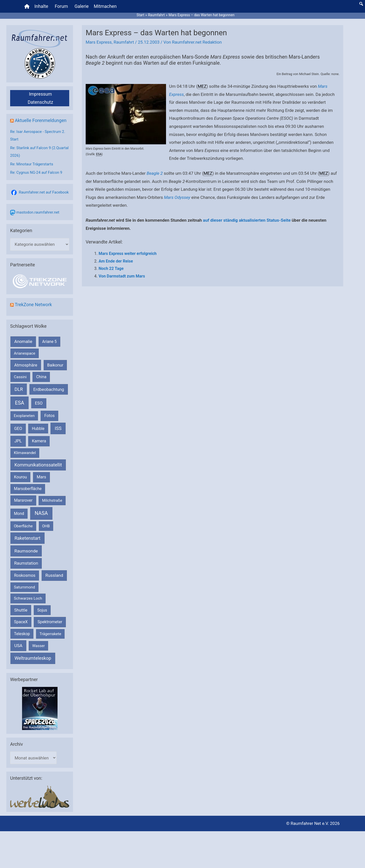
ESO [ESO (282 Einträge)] (39, 403)
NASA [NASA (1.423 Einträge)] (41, 513)
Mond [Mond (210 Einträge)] (19, 514)
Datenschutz (40, 102)
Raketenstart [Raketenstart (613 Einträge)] (27, 538)
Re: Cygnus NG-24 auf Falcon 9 (36, 172)
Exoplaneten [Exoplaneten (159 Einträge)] (24, 416)
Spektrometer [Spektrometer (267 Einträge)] (50, 622)
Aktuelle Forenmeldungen (41, 120)
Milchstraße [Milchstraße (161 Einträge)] (52, 500)
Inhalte (41, 6)
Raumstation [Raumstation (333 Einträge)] (26, 563)
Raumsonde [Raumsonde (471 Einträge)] (26, 551)
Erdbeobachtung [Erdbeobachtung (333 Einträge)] (49, 389)
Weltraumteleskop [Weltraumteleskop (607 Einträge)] (33, 658)
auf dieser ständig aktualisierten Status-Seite (247, 220)
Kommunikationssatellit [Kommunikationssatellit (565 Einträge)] (38, 465)
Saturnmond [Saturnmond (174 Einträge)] (24, 587)
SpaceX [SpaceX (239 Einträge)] (21, 622)
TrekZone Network (33, 305)
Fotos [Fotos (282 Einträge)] (50, 416)
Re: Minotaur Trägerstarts (32, 164)
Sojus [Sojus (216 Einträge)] (42, 610)
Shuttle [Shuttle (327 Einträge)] (21, 610)
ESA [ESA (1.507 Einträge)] (20, 403)
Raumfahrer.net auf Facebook (44, 192)
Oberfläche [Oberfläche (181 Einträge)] (23, 526)
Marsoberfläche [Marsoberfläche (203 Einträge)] (28, 489)
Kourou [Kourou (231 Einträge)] (20, 477)
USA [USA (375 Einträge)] (18, 646)
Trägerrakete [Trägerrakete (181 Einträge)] (50, 634)
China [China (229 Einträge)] (41, 377)
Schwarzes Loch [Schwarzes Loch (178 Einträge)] (28, 598)
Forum (61, 6)
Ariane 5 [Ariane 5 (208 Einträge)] (49, 342)
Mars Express (99, 42)
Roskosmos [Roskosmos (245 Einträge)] (25, 575)
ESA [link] (99, 154)
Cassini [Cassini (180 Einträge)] (20, 377)
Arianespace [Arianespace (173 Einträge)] (25, 353)
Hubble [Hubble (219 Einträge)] (38, 429)
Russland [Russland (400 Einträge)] (54, 575)
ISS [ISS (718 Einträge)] (58, 428)
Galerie (82, 6)
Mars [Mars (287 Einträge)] (41, 477)
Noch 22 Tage (111, 268)
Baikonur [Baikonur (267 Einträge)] (55, 365)
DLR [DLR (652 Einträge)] (19, 389)
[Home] (27, 6)
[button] (361, 4)
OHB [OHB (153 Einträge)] (46, 526)
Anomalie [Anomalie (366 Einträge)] (23, 341)
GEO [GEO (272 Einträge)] (18, 429)
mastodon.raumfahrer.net (38, 212)
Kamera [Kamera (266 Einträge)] (39, 441)
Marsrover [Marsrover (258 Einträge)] (23, 500)
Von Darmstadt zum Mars (122, 276)
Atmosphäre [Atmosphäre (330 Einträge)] (26, 365)
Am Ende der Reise (116, 261)
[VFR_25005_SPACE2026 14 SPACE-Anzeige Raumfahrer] (40, 708)
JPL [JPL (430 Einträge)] (18, 441)
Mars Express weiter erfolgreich (128, 254)
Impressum (40, 94)
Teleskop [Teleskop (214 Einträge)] (22, 634)
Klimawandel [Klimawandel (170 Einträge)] (25, 453)
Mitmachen (105, 6)
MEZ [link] (202, 86)
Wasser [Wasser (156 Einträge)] (39, 646)
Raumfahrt (124, 42)
